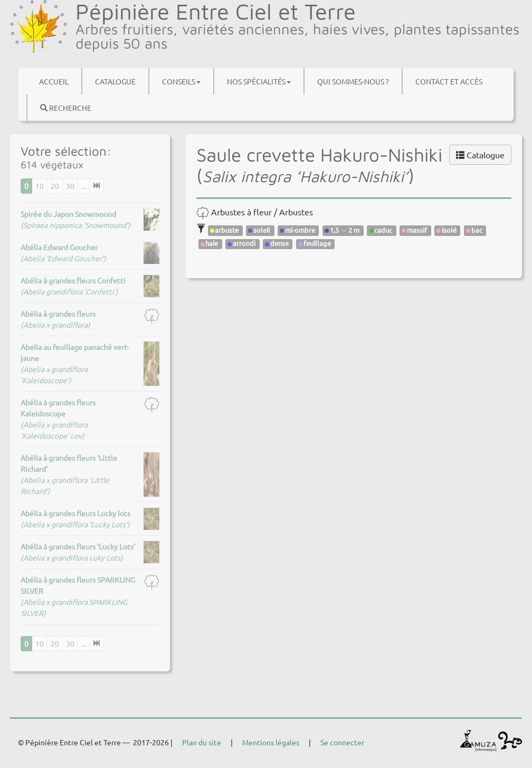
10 (40, 186)
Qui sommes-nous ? (353, 81)
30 (70, 186)
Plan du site (202, 742)
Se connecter (342, 742)
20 (55, 186)
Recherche (66, 108)
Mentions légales (271, 742)
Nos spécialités (259, 81)
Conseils (181, 81)
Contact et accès (449, 81)
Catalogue (115, 81)
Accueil (54, 81)
